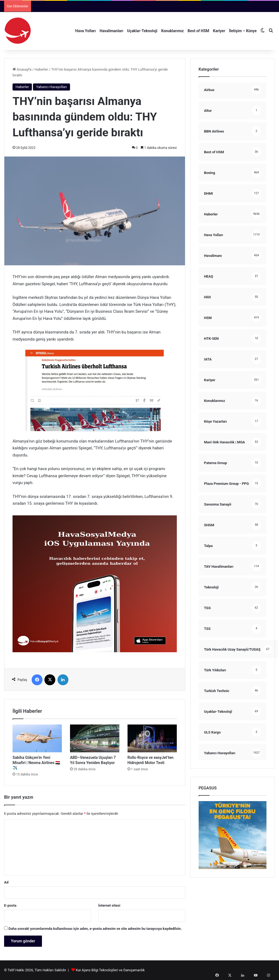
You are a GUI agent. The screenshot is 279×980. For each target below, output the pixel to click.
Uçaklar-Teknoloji (142, 31)
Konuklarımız (172, 31)
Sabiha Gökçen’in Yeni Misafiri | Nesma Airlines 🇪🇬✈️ (36, 763)
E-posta (10, 905)
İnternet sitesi (109, 905)
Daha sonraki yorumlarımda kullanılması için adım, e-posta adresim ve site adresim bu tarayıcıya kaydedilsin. (95, 929)
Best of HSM (198, 31)
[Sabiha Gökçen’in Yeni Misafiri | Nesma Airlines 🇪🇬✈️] (37, 738)
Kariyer (219, 31)
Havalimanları (112, 31)
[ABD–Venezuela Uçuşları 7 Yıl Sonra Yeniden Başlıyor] (95, 738)
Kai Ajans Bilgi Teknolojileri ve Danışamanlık (110, 970)
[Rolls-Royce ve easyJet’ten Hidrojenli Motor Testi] (152, 738)
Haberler (41, 69)
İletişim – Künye (243, 31)
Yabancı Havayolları (51, 87)
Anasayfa (22, 69)
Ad (6, 882)
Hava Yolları (85, 31)
